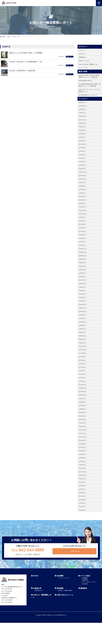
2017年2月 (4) (82, 381)
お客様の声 (37, 588)
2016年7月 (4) (82, 406)
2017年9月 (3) (82, 357)
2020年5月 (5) (82, 273)
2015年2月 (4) (82, 465)
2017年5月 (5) (82, 371)
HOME (36, 576)
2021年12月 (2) (83, 210)
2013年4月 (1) (82, 493)
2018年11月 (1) (83, 308)
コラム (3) (81, 50)
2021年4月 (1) (82, 235)
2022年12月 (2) (83, 172)
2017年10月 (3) (83, 353)
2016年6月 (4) (82, 409)
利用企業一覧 (38, 591)
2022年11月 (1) (83, 176)
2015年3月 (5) (82, 461)
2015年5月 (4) (82, 454)
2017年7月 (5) (82, 364)
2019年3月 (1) (82, 298)
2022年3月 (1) (82, 203)
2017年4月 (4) (82, 374)
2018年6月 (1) (82, 325)
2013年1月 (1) (82, 496)
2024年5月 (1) (82, 134)
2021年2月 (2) (82, 242)
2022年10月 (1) (83, 179)
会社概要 (60, 576)
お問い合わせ (75, 551)
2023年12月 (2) (83, 144)
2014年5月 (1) (82, 479)
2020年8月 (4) (82, 263)
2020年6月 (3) (82, 270)
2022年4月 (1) (82, 200)
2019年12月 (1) (83, 284)
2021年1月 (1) (82, 245)
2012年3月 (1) (82, 510)
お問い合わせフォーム (65, 595)
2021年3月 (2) (82, 238)
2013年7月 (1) (82, 489)
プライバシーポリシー (64, 578)
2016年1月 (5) (82, 426)
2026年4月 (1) (82, 102)
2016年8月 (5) (82, 402)
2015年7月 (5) (82, 447)
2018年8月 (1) (82, 318)
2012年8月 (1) (82, 503)
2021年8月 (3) (82, 221)
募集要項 (84, 588)
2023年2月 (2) (82, 169)
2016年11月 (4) (83, 392)
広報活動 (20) (82, 57)
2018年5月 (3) (82, 329)
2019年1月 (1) (82, 301)
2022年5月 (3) (82, 197)
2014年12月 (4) (83, 472)
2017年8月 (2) (82, 360)
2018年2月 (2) (82, 339)
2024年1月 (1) (82, 141)
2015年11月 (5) (83, 434)
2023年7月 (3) (82, 155)
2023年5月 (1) (82, 162)
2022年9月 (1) (82, 183)
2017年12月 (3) (83, 346)
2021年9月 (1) (82, 217)
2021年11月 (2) (83, 214)
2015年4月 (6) (82, 458)
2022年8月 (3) (82, 186)
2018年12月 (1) (83, 305)
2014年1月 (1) (82, 482)
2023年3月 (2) (82, 165)
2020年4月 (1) (82, 277)
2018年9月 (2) (82, 315)
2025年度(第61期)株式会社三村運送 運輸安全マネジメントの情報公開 (89, 85)
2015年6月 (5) (82, 451)
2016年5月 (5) (82, 413)
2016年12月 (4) (83, 388)
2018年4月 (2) (82, 332)
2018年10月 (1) (83, 312)
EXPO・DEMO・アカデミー (89, 582)
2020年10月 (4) (83, 256)
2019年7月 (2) (82, 287)
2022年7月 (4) (82, 189)
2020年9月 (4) (82, 259)
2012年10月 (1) (83, 500)
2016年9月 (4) (82, 399)
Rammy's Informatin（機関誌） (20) (88, 64)
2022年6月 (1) (82, 193)
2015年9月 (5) (82, 440)
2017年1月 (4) (82, 385)
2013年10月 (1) (83, 486)
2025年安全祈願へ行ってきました (88, 95)
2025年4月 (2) (82, 109)
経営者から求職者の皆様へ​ (65, 591)
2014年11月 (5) (83, 475)
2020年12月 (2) (83, 249)
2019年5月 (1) (82, 294)
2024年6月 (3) (82, 130)
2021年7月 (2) (82, 224)
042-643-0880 (28, 550)
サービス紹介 (85, 576)
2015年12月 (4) (83, 430)
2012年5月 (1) (82, 507)
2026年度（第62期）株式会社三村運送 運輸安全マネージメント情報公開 (90, 76)
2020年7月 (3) (82, 266)
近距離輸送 (85, 578)
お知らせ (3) (82, 54)
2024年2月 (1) (82, 137)
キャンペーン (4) (83, 68)
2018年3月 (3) (82, 336)
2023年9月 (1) (82, 148)
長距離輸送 (85, 580)
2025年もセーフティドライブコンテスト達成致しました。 (90, 91)
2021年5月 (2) (82, 231)
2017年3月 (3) (82, 378)
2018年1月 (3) (82, 343)
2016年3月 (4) (82, 420)
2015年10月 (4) (83, 437)
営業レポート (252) (84, 61)
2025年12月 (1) (83, 106)
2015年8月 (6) (82, 444)
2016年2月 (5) (82, 423)
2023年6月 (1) (82, 158)
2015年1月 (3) (82, 468)
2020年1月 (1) (82, 280)
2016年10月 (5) (83, 395)
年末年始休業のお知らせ (85, 81)
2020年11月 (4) (83, 252)
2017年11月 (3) (83, 350)
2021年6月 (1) (82, 228)
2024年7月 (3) (82, 127)
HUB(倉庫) (85, 584)
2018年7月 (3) (82, 322)
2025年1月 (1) (82, 113)
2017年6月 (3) (82, 367)
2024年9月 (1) (82, 123)
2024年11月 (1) (83, 120)
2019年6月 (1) (82, 291)
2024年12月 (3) (83, 116)
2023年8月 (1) (82, 151)
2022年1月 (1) (82, 207)
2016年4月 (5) (82, 416)
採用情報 (60, 588)
